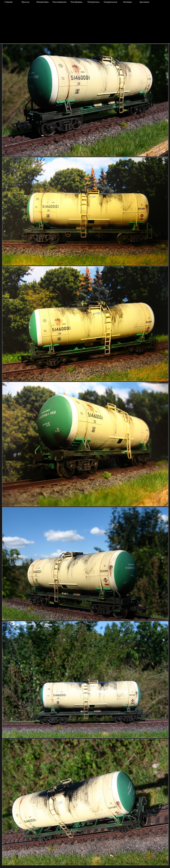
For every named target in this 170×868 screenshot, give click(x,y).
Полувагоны (94, 2)
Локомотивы (42, 2)
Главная (8, 2)
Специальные (111, 2)
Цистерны (145, 2)
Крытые (25, 2)
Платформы (77, 2)
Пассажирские (60, 2)
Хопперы (127, 2)
